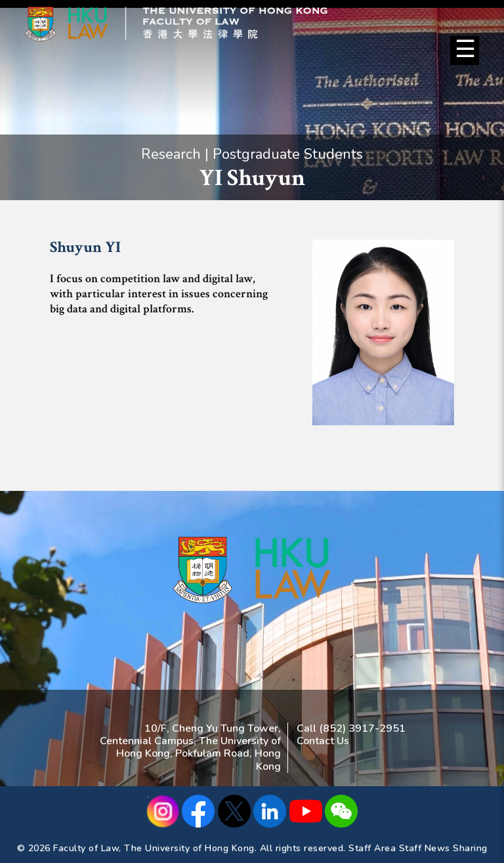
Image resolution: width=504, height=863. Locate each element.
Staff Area (372, 848)
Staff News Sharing (443, 848)
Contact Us (323, 741)
